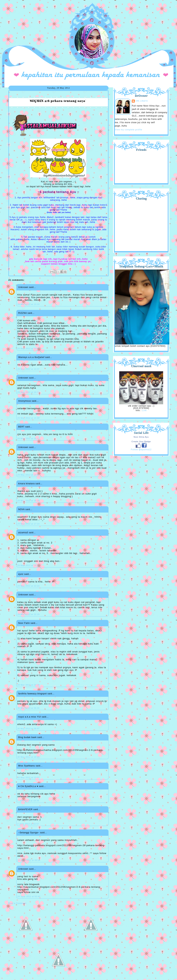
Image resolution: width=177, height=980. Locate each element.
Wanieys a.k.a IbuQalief (31, 357)
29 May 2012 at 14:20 (28, 418)
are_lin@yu (142, 101)
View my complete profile (129, 130)
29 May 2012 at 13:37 (28, 369)
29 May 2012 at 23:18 (28, 685)
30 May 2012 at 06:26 (28, 708)
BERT (21, 427)
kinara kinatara (27, 484)
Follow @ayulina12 (141, 450)
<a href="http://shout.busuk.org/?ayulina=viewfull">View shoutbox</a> (141, 224)
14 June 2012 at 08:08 (29, 860)
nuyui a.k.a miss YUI (30, 717)
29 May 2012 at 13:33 (28, 304)
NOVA (21, 509)
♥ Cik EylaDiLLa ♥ (28, 786)
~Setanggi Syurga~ (29, 833)
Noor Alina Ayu (141, 437)
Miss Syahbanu (27, 766)
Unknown (23, 287)
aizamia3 (23, 533)
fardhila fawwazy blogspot (32, 694)
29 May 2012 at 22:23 (28, 586)
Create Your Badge (141, 441)
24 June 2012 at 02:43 (29, 896)
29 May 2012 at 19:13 (28, 565)
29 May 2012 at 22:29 (28, 614)
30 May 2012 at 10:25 (28, 757)
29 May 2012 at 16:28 (28, 501)
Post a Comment (17, 903)
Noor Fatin (24, 623)
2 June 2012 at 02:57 (28, 824)
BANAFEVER (25, 809)
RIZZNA (23, 313)
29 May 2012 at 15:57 (28, 475)
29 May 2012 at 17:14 (28, 524)
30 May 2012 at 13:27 (28, 778)
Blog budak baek (27, 737)
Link (144, 410)
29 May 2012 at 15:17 (28, 438)
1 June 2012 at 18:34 (28, 801)
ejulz (21, 574)
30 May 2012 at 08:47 (28, 729)
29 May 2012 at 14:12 (28, 392)
